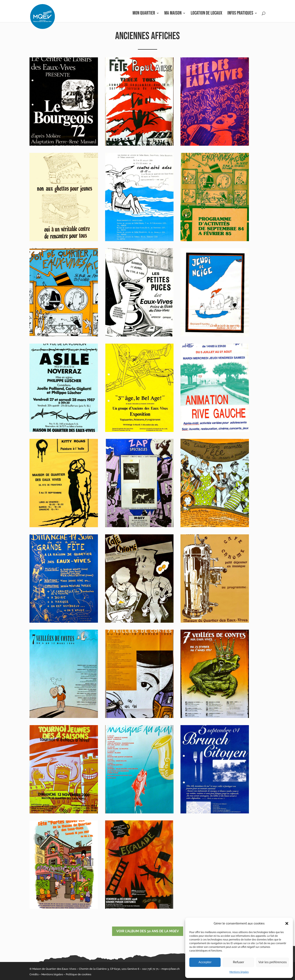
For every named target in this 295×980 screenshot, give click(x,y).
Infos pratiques (240, 14)
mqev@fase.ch (171, 969)
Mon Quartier (144, 14)
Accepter (205, 962)
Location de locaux (206, 14)
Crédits (34, 974)
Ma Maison (173, 14)
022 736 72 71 (150, 969)
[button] (287, 923)
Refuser (238, 962)
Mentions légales (239, 972)
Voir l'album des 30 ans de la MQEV (148, 931)
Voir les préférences (272, 962)
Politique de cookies (78, 974)
